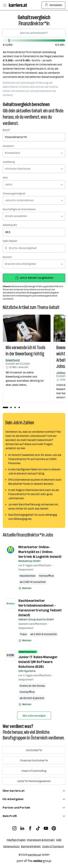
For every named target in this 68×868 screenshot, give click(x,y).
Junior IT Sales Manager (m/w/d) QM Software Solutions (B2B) (38, 662)
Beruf (6, 130)
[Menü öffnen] (5, 5)
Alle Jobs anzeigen (34, 716)
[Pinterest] (54, 827)
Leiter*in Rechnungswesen (34, 781)
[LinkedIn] (22, 827)
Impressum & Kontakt (41, 840)
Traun (23, 634)
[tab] (5, 407)
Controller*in (34, 750)
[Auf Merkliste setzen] (25, 588)
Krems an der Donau (32, 686)
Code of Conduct (53, 846)
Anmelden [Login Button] (54, 5)
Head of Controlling (34, 771)
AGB (59, 840)
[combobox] (34, 135)
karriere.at (35, 855)
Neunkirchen (28, 576)
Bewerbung (13, 360)
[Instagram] (14, 827)
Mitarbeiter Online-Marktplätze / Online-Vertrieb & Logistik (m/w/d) (40, 552)
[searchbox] (34, 137)
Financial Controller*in (34, 761)
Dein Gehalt (10, 241)
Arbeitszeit (10, 225)
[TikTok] (38, 827)
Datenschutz (11, 846)
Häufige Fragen (16, 840)
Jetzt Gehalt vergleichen (34, 278)
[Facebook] (30, 827)
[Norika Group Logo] (34, 862)
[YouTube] (46, 827)
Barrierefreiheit (31, 846)
